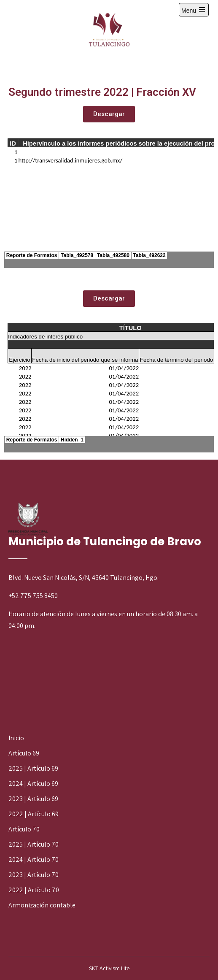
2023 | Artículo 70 (34, 875)
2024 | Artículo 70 (34, 860)
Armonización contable (42, 905)
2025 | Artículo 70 (34, 844)
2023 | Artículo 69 (33, 799)
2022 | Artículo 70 (34, 890)
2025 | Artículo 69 (33, 768)
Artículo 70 (24, 829)
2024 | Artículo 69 (33, 784)
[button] (109, 114)
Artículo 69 (24, 753)
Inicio (16, 738)
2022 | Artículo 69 (34, 814)
